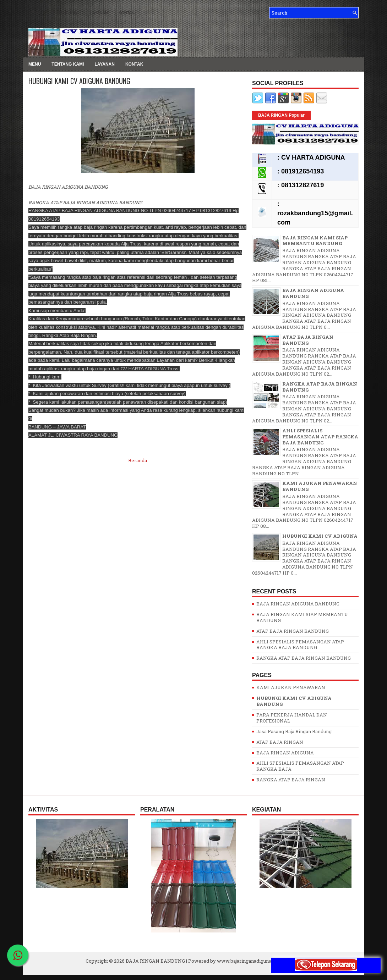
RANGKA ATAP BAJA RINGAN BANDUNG (320, 387)
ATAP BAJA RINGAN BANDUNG (308, 340)
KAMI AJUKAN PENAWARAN (291, 687)
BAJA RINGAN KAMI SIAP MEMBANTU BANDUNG (315, 241)
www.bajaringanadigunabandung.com (259, 961)
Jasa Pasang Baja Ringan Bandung (294, 731)
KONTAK (126, 13)
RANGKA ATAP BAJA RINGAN (291, 780)
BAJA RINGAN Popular (281, 115)
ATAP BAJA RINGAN (280, 742)
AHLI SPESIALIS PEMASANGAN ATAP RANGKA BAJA (300, 766)
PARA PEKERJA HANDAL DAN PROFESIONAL (292, 718)
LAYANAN (99, 13)
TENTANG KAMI (65, 13)
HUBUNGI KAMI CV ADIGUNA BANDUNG (79, 81)
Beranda (138, 460)
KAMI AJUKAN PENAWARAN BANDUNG (320, 486)
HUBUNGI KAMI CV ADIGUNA (320, 536)
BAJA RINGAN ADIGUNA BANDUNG (313, 293)
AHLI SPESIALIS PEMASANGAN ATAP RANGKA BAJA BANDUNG (320, 437)
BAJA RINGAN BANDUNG (155, 961)
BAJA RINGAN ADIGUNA (285, 753)
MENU (34, 13)
